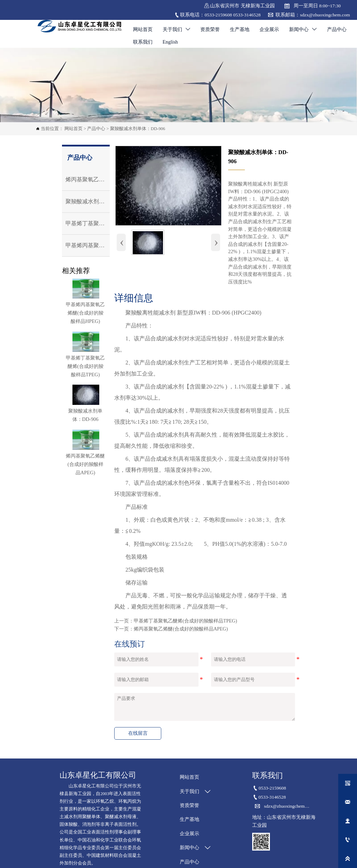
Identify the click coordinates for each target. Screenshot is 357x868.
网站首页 (73, 129)
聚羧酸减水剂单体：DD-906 (138, 129)
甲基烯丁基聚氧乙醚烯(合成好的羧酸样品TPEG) (185, 621)
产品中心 (96, 129)
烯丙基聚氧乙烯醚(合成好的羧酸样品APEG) (181, 629)
